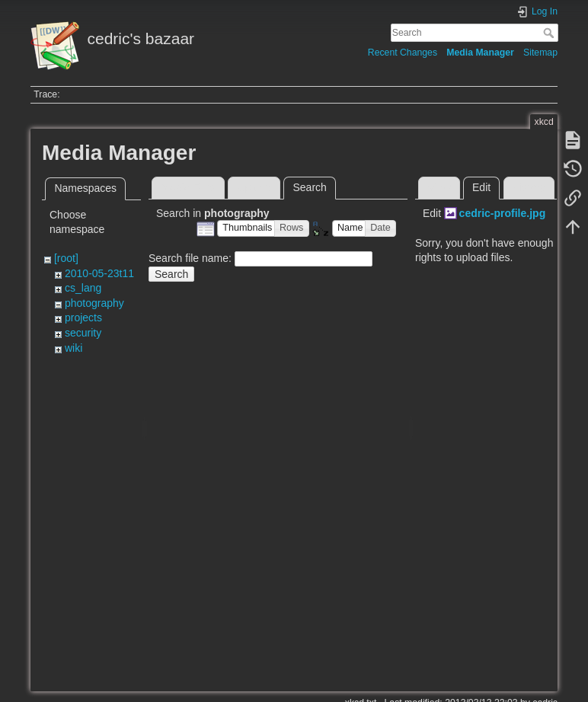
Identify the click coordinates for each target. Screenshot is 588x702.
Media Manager (480, 53)
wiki (73, 348)
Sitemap (540, 53)
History (529, 187)
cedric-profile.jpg (503, 213)
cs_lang (83, 288)
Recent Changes (403, 53)
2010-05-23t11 (99, 273)
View (439, 187)
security (83, 333)
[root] (66, 258)
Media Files (188, 187)
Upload (254, 187)
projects (83, 317)
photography (94, 303)
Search (550, 33)
